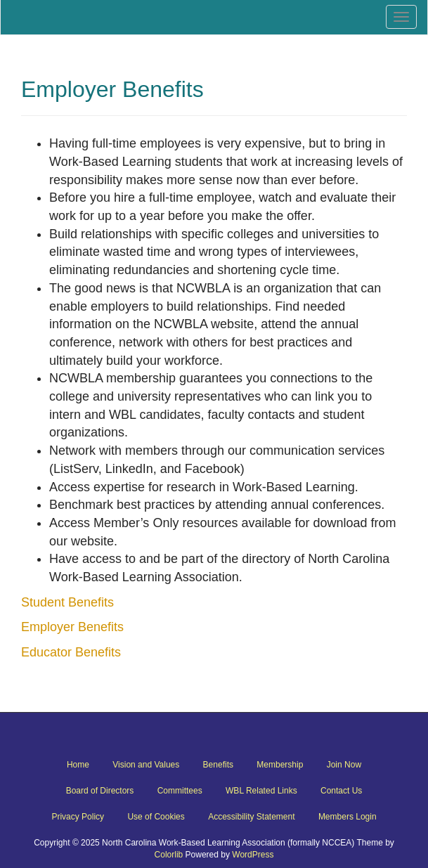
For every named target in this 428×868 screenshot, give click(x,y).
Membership (280, 765)
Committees (180, 791)
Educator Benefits (71, 652)
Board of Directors (100, 791)
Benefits (218, 765)
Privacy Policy (78, 817)
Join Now (344, 765)
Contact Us (341, 791)
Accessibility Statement (251, 817)
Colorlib (169, 855)
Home (78, 765)
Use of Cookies (156, 817)
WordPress (253, 855)
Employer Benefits (72, 627)
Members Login (348, 817)
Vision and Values (146, 765)
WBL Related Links (261, 791)
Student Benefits (67, 602)
